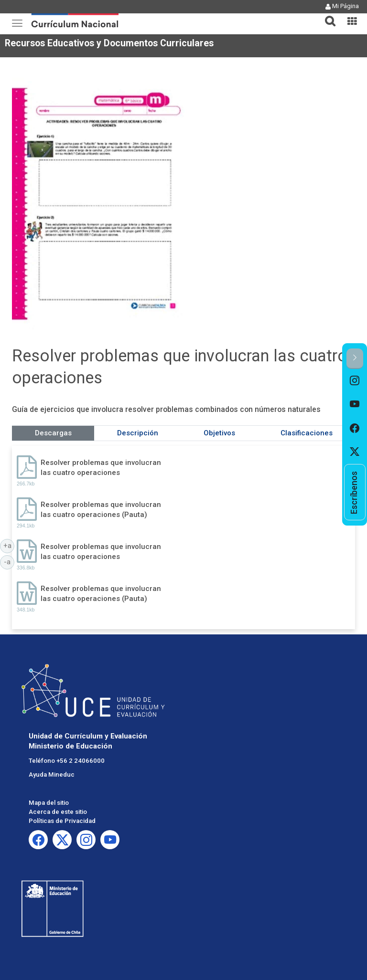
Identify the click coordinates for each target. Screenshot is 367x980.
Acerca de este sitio (58, 812)
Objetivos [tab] (219, 433)
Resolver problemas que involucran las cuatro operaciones (101, 468)
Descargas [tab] (53, 433)
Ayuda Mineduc (52, 775)
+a (9, 545)
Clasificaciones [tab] (307, 433)
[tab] (326, 16)
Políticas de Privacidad (62, 821)
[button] (326, 15)
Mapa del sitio (49, 803)
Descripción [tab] (138, 433)
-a (9, 561)
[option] (355, 381)
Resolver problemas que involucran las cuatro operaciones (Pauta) (101, 510)
